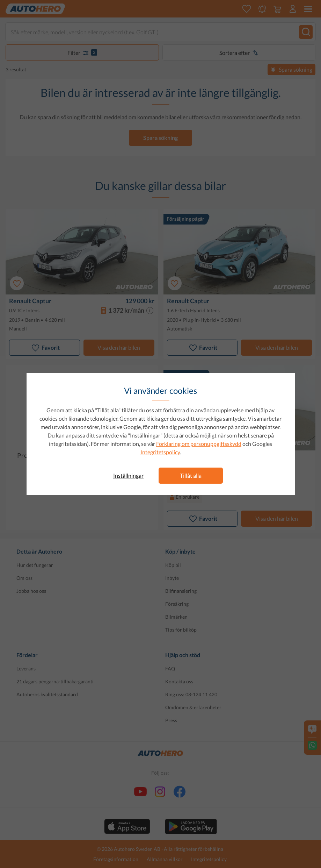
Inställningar (128, 475)
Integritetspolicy (160, 452)
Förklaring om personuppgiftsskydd (199, 444)
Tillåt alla (191, 475)
